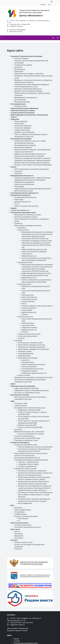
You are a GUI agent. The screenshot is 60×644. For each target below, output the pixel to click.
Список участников (28, 325)
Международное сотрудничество (26, 98)
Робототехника (23, 518)
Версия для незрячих (16, 32)
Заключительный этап (25, 317)
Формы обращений (21, 121)
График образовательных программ (27, 388)
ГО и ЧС (17, 204)
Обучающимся (19, 186)
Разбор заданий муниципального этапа (35, 275)
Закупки (14, 208)
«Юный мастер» (20, 512)
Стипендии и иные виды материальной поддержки (32, 84)
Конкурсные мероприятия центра (26, 445)
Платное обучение (21, 406)
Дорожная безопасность (23, 202)
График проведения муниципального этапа (36, 273)
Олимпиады (18, 341)
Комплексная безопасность (21, 195)
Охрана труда (19, 199)
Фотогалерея (19, 538)
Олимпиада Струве (24, 356)
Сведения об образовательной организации (26, 56)
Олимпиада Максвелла (26, 354)
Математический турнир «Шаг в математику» (30, 432)
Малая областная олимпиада (28, 358)
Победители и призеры (29, 328)
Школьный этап (23, 230)
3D (19, 521)
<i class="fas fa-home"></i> (20, 210)
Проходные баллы (28, 295)
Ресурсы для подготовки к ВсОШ (29, 334)
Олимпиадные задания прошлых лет (34, 373)
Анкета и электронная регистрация (33, 364)
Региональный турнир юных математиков (32, 471)
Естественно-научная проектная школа (27, 527)
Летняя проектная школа (23, 525)
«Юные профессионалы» (23, 510)
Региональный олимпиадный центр (23, 213)
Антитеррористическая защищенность (25, 193)
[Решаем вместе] (30, 599)
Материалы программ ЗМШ (27, 425)
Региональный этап (25, 284)
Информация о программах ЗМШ (29, 410)
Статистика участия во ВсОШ (28, 336)
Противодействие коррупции (21, 139)
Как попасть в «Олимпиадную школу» (27, 393)
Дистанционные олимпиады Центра (30, 343)
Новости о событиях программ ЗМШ (30, 427)
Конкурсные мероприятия (20, 443)
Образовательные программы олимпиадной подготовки (34, 377)
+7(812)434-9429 (25, 24)
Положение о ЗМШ (21, 403)
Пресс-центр (15, 529)
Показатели (18, 171)
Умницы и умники (24, 375)
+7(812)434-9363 (15, 24)
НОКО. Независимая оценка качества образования (31, 169)
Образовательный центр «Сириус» (23, 111)
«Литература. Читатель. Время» (28, 464)
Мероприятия (19, 536)
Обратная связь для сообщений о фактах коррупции (32, 163)
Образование (19, 71)
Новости (17, 531)
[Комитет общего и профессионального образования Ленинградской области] (30, 576)
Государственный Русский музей (23, 113)
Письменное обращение (23, 128)
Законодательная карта (22, 102)
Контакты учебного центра (23, 542)
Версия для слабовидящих (18, 30)
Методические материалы (23, 147)
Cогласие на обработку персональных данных (37, 306)
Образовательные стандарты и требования (29, 74)
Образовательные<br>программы (23, 386)
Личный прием (19, 124)
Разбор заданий (27, 310)
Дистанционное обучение (20, 395)
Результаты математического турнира (31, 434)
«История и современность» (28, 466)
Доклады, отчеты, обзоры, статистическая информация (33, 165)
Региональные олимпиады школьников (32, 347)
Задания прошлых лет (29, 256)
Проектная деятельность (20, 523)
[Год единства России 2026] (30, 586)
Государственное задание (23, 65)
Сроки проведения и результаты (33, 369)
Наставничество (20, 69)
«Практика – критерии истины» (28, 462)
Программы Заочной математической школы (30, 408)
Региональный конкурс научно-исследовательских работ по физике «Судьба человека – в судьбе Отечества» (35, 495)
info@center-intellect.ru (16, 26)
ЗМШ (13, 401)
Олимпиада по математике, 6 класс (26, 440)
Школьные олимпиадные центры (26, 217)
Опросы (14, 167)
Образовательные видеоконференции (24, 108)
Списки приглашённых (29, 367)
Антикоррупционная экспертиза (25, 145)
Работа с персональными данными (26, 206)
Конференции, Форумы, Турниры (26, 469)
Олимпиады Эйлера (25, 351)
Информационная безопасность (22, 176)
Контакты (25, 314)
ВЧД (12, 505)
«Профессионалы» (21, 514)
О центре (17, 641)
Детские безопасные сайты (24, 191)
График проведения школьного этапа (34, 249)
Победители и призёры (29, 371)
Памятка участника (28, 301)
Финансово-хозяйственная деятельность (28, 89)
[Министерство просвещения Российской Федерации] (30, 563)
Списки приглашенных (29, 297)
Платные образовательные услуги (26, 87)
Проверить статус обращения (24, 132)
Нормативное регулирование (24, 182)
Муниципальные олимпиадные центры (28, 215)
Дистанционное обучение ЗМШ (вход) (27, 438)
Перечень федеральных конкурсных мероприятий (35, 447)
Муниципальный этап (25, 262)
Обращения (15, 119)
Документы (18, 67)
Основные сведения (21, 58)
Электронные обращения (23, 126)
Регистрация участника (29, 299)
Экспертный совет (21, 106)
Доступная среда (20, 100)
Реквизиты (18, 549)
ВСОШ (13, 384)
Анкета (24, 304)
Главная (16, 639)
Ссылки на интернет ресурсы (24, 436)
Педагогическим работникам (24, 184)
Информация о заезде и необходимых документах (32, 390)
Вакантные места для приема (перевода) (28, 91)
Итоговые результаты (29, 308)
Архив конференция (25, 503)
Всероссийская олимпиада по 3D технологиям (33, 349)
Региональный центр (18, 104)
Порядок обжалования (22, 130)
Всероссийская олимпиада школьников (28, 226)
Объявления (18, 534)
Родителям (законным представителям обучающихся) (33, 189)
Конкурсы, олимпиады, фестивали (26, 516)
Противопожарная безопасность (25, 197)
